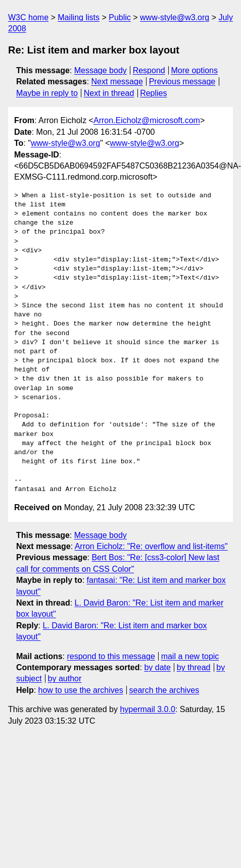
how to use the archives (81, 690)
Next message (117, 82)
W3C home (28, 17)
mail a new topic (190, 656)
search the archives (164, 690)
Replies (153, 93)
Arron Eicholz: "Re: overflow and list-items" (151, 546)
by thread (194, 667)
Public (120, 17)
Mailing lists (79, 17)
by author (65, 679)
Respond (149, 70)
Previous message (182, 82)
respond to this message (111, 656)
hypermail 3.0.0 (147, 709)
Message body (101, 70)
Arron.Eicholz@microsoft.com (147, 120)
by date (157, 667)
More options (195, 70)
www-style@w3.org (175, 17)
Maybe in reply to (47, 93)
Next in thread (109, 93)
